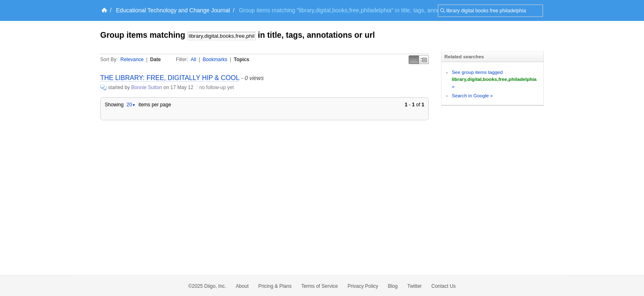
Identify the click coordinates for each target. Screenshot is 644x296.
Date (156, 60)
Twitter (415, 286)
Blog (393, 286)
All (193, 60)
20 (131, 105)
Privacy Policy (363, 286)
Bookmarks (215, 60)
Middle (424, 60)
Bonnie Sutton (146, 87)
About (242, 286)
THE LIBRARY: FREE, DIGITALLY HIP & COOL (170, 78)
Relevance (132, 60)
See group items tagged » (494, 79)
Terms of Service (319, 286)
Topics (241, 60)
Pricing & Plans (275, 286)
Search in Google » (472, 95)
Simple (414, 60)
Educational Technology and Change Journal (173, 10)
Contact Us (443, 286)
